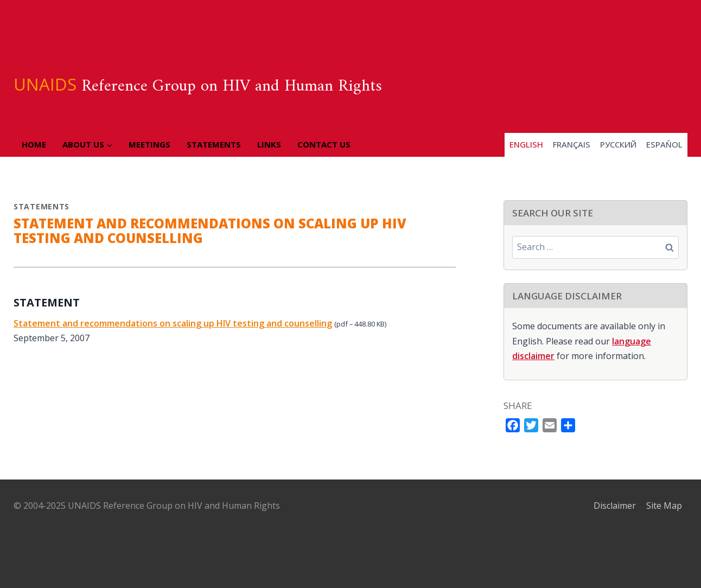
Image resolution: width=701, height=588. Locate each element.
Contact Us (324, 144)
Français (572, 144)
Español (664, 144)
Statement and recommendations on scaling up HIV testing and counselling (173, 323)
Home (34, 144)
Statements (214, 144)
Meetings (149, 144)
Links (269, 144)
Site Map (664, 506)
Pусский (618, 144)
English (526, 144)
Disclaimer (615, 506)
